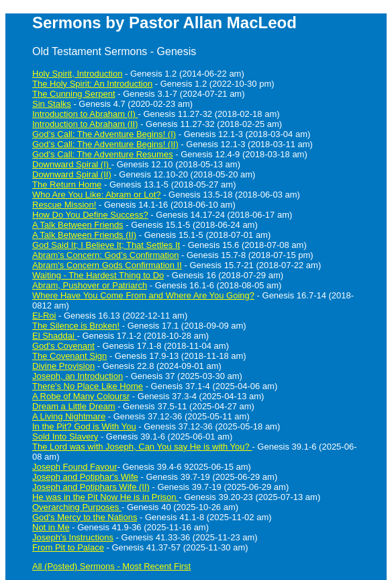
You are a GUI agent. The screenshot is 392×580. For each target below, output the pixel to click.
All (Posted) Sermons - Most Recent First (111, 566)
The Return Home (67, 184)
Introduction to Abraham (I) (85, 114)
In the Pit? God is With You (84, 426)
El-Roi (44, 316)
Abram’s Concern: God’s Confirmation (105, 255)
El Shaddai (55, 336)
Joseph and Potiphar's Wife (85, 477)
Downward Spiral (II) (72, 174)
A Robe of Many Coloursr (81, 396)
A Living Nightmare (69, 416)
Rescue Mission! (64, 205)
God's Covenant (63, 346)
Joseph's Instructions (73, 537)
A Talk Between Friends (78, 225)
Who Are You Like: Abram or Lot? (97, 195)
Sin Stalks (52, 104)
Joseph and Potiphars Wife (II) (91, 487)
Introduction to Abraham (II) (85, 124)
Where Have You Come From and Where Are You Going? (143, 295)
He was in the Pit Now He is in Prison (105, 497)
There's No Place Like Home (88, 386)
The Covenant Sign (69, 356)
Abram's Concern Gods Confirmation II (107, 265)
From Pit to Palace (68, 547)
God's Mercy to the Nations (85, 517)
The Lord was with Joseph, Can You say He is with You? (142, 447)
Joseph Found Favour (75, 467)
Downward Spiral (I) (72, 164)
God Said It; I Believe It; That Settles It (106, 245)
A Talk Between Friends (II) (84, 235)
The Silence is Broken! (76, 326)
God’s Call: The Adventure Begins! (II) (105, 144)
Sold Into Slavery (65, 437)
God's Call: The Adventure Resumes (103, 154)
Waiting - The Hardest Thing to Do (98, 275)
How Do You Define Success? (90, 215)
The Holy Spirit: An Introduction (92, 84)
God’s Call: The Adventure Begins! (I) (104, 134)
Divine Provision (63, 366)
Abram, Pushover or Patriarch (90, 285)
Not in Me (51, 527)
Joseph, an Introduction (78, 376)
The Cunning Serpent (74, 94)
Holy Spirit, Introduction (77, 74)
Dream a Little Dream (74, 406)
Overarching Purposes (77, 507)
